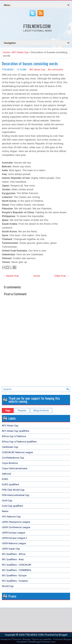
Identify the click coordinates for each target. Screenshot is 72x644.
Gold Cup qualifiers (12, 506)
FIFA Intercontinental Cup (16, 495)
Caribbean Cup (10, 447)
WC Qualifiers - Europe (14, 575)
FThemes (16, 639)
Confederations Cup (13, 458)
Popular (22, 411)
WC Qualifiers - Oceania (15, 581)
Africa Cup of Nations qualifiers (19, 442)
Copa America (10, 463)
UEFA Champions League (16, 522)
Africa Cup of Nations (14, 436)
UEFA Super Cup (11, 549)
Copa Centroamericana (15, 468)
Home (6, 52)
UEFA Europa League (14, 533)
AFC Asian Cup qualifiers (16, 431)
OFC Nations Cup (11, 517)
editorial (6, 474)
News (5, 511)
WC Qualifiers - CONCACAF (17, 565)
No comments (56, 70)
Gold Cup (7, 500)
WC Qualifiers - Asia (13, 559)
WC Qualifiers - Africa (14, 554)
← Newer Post (11, 276)
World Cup (8, 586)
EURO (5, 479)
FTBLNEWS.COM (37, 26)
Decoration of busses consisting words (30, 63)
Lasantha (47, 639)
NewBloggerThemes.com (42, 642)
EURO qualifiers (10, 484)
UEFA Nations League (14, 543)
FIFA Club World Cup (13, 490)
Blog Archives (41, 411)
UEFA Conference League (16, 527)
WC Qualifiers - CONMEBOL (17, 570)
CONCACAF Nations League (17, 452)
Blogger (63, 635)
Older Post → (62, 276)
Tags (8, 411)
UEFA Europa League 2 (14, 538)
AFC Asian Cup (20, 52)
